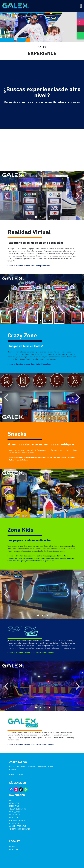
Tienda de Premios (18, 809)
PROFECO (13, 846)
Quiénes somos (16, 774)
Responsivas (15, 823)
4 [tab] (49, 216)
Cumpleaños (15, 812)
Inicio (12, 800)
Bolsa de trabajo (17, 820)
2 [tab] (40, 216)
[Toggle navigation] (81, 6)
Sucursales (15, 815)
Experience (14, 806)
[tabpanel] (42, 196)
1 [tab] (35, 216)
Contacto (14, 818)
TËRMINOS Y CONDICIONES (20, 829)
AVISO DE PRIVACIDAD (18, 826)
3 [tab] (44, 216)
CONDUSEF (14, 849)
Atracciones (15, 803)
